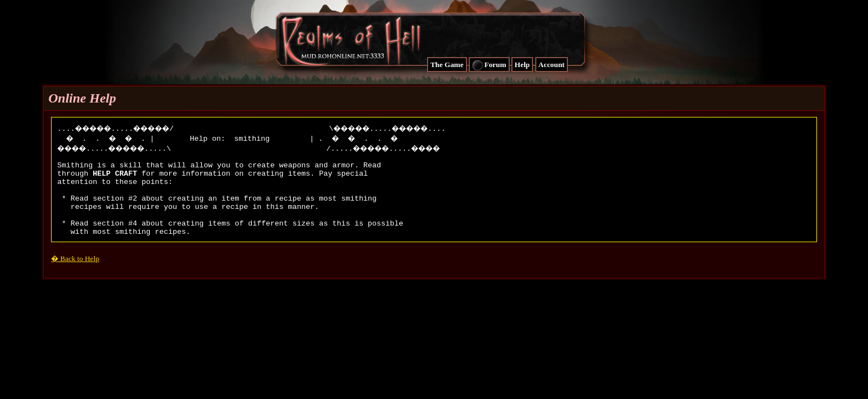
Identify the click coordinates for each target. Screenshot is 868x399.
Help (522, 65)
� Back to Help (75, 275)
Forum (489, 65)
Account (552, 65)
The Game (447, 65)
